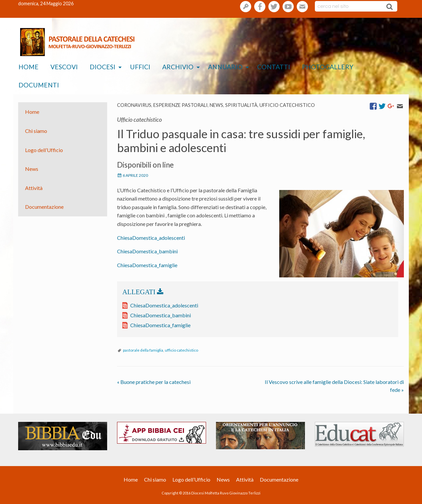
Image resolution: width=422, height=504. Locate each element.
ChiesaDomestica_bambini (147, 251)
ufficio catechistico (181, 350)
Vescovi (64, 67)
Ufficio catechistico (287, 105)
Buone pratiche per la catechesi (154, 382)
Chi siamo (36, 131)
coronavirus (134, 105)
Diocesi (103, 67)
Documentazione (44, 207)
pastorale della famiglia (143, 350)
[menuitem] (29, 67)
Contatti (274, 67)
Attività (34, 188)
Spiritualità (241, 105)
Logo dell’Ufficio (44, 150)
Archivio (178, 67)
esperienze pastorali (181, 105)
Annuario (225, 67)
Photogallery (328, 67)
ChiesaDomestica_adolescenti (151, 238)
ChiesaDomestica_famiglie (147, 265)
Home (29, 67)
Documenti (39, 85)
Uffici (140, 67)
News (216, 105)
